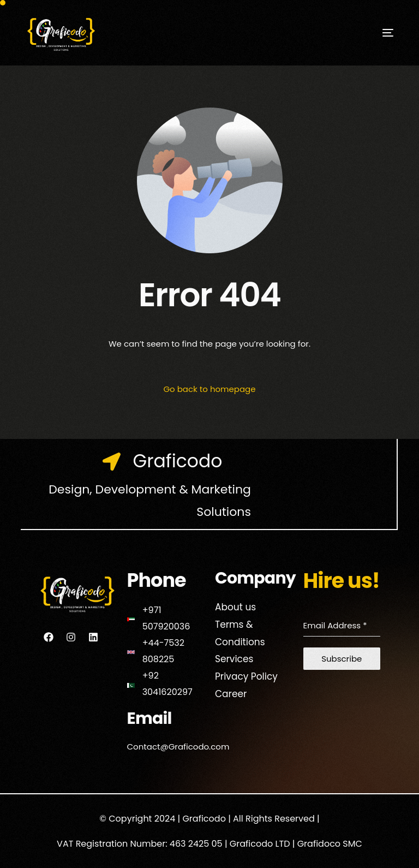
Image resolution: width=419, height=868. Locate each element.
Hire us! (342, 581)
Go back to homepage (209, 389)
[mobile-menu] (372, 33)
